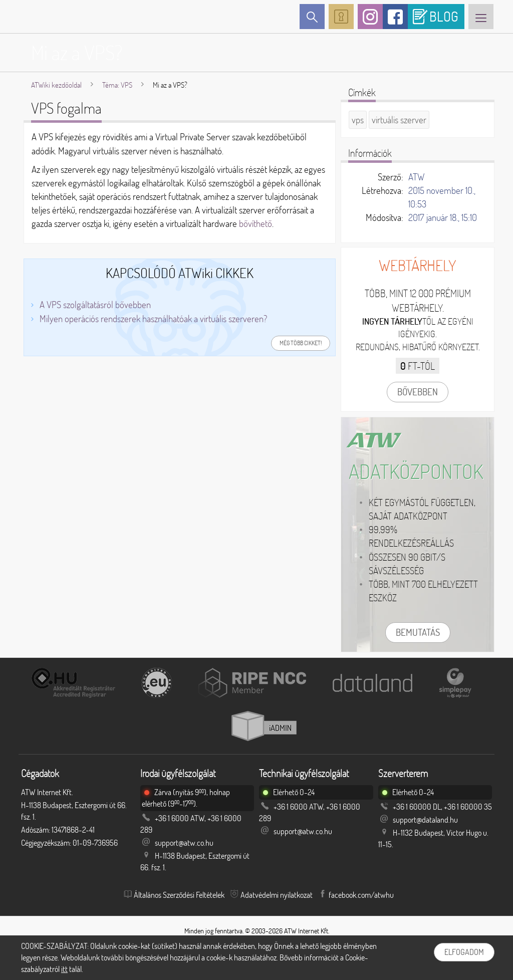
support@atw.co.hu (184, 843)
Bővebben (418, 392)
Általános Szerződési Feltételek (179, 895)
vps (358, 120)
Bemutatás (418, 632)
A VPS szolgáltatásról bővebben (95, 305)
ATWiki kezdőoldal (56, 85)
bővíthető (255, 223)
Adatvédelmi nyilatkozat (277, 895)
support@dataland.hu (425, 820)
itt (64, 969)
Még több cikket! (301, 343)
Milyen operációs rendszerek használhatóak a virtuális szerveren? (153, 319)
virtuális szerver (399, 120)
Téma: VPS (117, 85)
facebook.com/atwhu (361, 895)
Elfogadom (464, 952)
